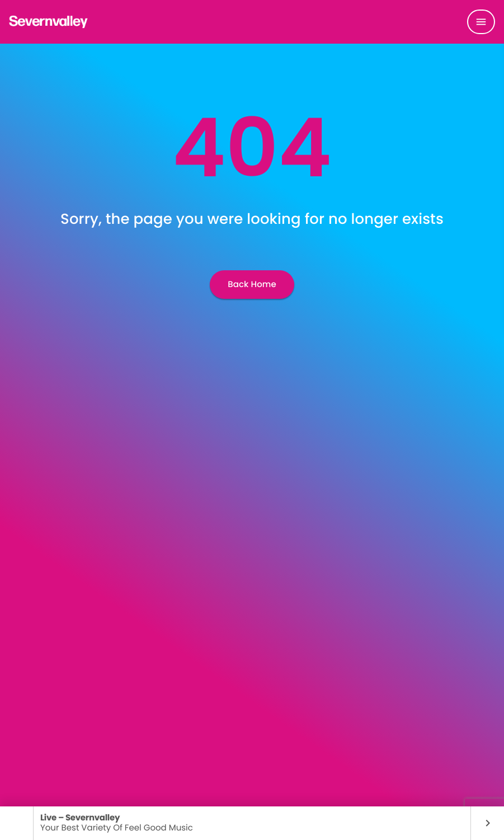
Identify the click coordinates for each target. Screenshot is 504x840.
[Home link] (49, 22)
